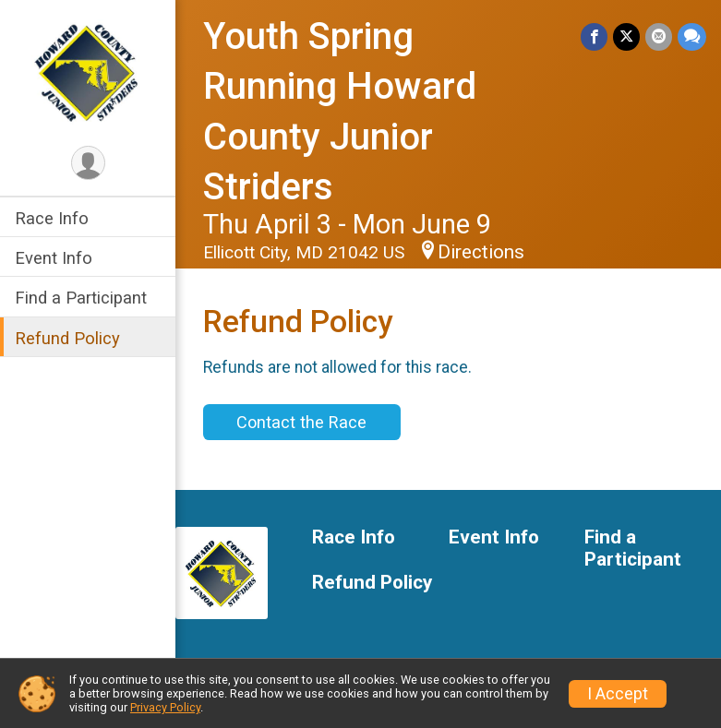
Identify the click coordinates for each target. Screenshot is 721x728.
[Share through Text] (692, 36)
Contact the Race (301, 422)
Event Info (54, 258)
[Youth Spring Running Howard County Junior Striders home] (88, 71)
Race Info (52, 218)
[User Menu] (88, 163)
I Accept (618, 694)
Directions (481, 252)
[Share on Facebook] (594, 36)
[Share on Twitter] (626, 36)
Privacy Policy (165, 707)
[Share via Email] (659, 36)
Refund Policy (67, 338)
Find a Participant (81, 298)
